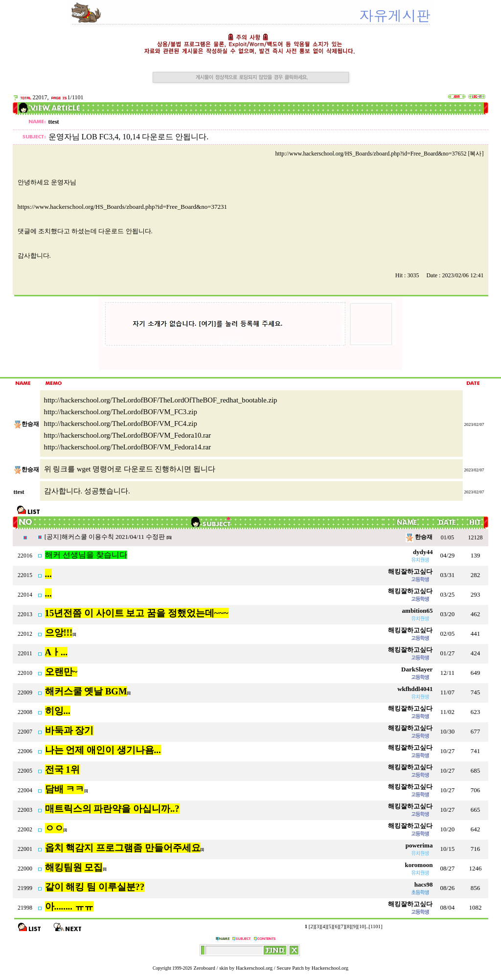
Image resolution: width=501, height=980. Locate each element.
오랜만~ (61, 672)
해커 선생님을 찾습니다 (86, 555)
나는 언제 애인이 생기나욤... (103, 750)
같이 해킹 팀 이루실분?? (95, 887)
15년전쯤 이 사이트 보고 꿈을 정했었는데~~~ (137, 613)
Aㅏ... (56, 652)
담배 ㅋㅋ (65, 789)
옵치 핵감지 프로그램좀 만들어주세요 (123, 848)
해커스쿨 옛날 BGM (86, 691)
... (48, 574)
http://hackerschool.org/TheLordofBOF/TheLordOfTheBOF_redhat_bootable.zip (161, 400)
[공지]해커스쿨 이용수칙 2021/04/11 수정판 (105, 537)
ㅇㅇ (54, 828)
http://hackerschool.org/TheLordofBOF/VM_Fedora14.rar (128, 447)
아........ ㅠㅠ (69, 906)
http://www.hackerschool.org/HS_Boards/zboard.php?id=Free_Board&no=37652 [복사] (380, 154)
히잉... (58, 711)
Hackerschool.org (254, 968)
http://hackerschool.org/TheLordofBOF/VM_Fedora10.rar (128, 435)
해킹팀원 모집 (74, 867)
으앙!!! (59, 633)
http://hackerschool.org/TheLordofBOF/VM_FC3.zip (121, 412)
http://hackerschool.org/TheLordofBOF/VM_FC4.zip (121, 423)
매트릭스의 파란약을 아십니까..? (112, 809)
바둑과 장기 (69, 730)
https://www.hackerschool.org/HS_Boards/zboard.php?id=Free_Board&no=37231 (122, 207)
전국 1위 (62, 769)
